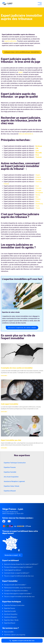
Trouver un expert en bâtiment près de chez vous (19, 576)
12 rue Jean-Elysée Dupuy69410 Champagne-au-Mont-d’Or (13, 513)
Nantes (38, 195)
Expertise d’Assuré (10, 491)
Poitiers (38, 199)
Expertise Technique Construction (15, 463)
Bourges (38, 179)
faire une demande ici (26, 134)
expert (21, 72)
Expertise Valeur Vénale (11, 486)
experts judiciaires (10, 41)
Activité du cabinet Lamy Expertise (15, 635)
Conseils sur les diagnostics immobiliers (16, 591)
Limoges (38, 190)
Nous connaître (9, 632)
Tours (37, 206)
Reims (38, 201)
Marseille (39, 153)
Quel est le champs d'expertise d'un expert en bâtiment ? (21, 564)
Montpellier (39, 193)
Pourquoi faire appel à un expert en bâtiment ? (18, 567)
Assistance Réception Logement (14, 481)
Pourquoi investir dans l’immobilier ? (15, 585)
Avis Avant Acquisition (11, 477)
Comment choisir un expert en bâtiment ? (17, 573)
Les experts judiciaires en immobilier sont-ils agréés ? (18, 246)
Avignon (38, 177)
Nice (37, 197)
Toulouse (39, 157)
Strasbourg (39, 204)
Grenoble (38, 188)
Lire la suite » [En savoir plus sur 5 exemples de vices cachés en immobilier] (4, 376)
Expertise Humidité (10, 472)
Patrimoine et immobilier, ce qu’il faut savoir (18, 588)
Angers (38, 175)
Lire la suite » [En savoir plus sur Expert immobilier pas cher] (4, 448)
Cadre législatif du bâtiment (13, 570)
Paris (37, 155)
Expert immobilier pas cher (11, 440)
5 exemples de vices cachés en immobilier (17, 368)
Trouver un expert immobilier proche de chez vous (19, 596)
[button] (40, 4)
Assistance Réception (11, 617)
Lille (37, 148)
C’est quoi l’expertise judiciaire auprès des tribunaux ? (20, 216)
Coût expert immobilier (10, 404)
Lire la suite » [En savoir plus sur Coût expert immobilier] (4, 412)
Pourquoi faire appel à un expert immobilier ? (18, 594)
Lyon (37, 151)
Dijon (37, 186)
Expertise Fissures (10, 467)
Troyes (38, 208)
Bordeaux (39, 146)
